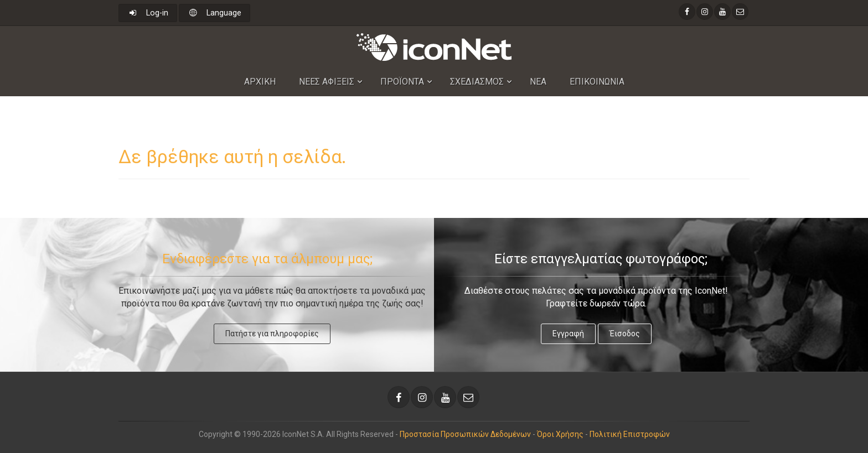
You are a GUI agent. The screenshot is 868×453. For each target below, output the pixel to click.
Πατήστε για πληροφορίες (272, 334)
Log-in (148, 13)
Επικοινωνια (597, 82)
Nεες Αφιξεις (327, 82)
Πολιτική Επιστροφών (630, 434)
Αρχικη (260, 82)
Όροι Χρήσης (560, 434)
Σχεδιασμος (477, 82)
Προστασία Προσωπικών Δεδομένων (465, 434)
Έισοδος (625, 334)
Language (215, 13)
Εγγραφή (568, 334)
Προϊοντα (402, 82)
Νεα (538, 82)
